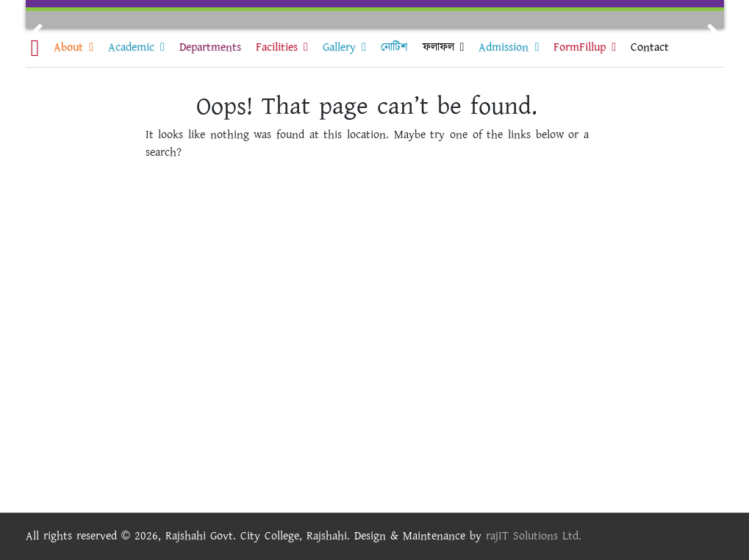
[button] (37, 31)
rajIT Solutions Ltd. (534, 536)
